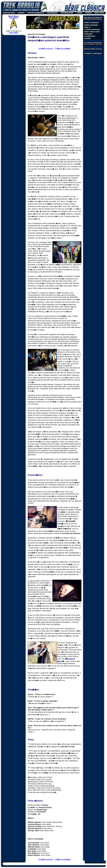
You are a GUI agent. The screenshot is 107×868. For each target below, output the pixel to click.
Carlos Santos (14, 33)
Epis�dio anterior (46, 48)
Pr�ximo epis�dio (63, 48)
